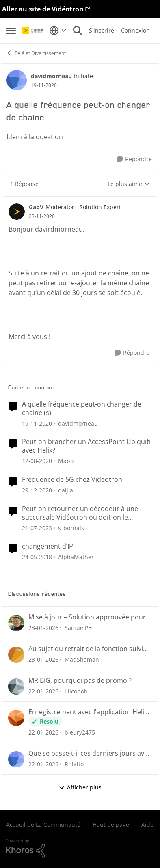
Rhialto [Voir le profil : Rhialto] (74, 764)
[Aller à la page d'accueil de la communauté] (34, 31)
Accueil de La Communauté (43, 825)
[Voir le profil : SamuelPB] (16, 623)
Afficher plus (80, 787)
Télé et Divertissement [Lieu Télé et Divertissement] (36, 53)
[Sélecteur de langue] (58, 31)
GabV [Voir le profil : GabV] (36, 207)
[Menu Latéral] (11, 31)
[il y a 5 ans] (37, 423)
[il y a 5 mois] (43, 628)
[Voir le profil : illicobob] (16, 687)
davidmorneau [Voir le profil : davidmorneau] (51, 76)
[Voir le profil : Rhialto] (16, 759)
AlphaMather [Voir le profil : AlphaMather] (76, 557)
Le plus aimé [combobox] (129, 184)
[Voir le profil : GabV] (17, 212)
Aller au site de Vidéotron (43, 9)
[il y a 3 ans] (37, 528)
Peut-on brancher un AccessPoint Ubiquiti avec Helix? (86, 446)
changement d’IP (48, 546)
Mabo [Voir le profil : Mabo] (66, 461)
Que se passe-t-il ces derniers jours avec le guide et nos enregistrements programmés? (90, 753)
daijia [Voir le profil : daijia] (66, 490)
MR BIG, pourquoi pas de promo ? (80, 681)
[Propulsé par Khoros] (80, 848)
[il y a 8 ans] (37, 557)
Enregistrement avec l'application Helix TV (88, 712)
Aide (147, 825)
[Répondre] (134, 159)
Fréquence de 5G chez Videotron (72, 480)
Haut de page (111, 825)
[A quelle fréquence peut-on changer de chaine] (42, 216)
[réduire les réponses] (80, 200)
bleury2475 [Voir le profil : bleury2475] (80, 732)
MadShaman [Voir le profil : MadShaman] (82, 659)
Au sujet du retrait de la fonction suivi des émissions (86, 649)
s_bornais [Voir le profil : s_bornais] (71, 528)
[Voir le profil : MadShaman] (16, 655)
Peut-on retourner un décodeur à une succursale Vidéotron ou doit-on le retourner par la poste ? (80, 513)
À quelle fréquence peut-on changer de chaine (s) (82, 409)
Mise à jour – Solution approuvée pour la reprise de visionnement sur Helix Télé (87, 617)
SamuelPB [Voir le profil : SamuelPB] (78, 628)
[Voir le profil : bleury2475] (16, 718)
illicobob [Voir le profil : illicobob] (76, 691)
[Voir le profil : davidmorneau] (17, 80)
